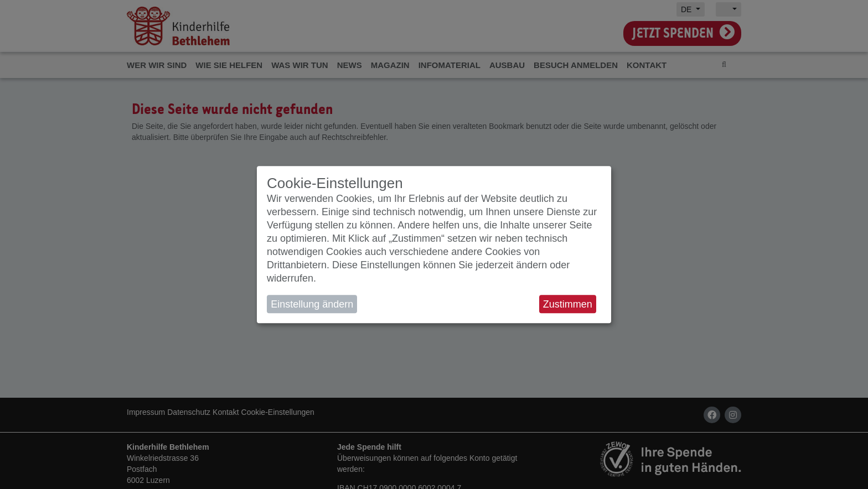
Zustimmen (568, 304)
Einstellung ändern (312, 304)
